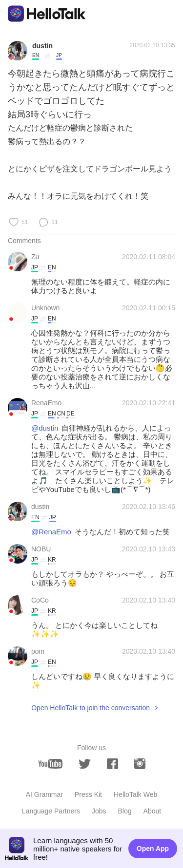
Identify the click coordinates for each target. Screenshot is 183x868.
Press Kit (88, 794)
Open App (153, 849)
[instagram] (140, 764)
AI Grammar (44, 794)
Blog (125, 811)
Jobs (99, 811)
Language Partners (51, 811)
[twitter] (85, 764)
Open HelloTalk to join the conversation (91, 708)
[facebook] (112, 764)
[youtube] (50, 764)
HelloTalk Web (135, 794)
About (152, 811)
